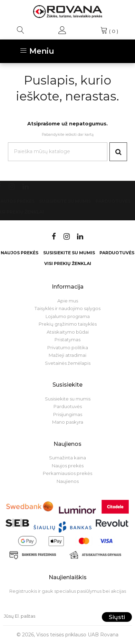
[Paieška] (58, 152)
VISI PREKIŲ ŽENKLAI (68, 263)
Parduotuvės (113, 201)
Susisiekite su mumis (65, 201)
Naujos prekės (20, 253)
